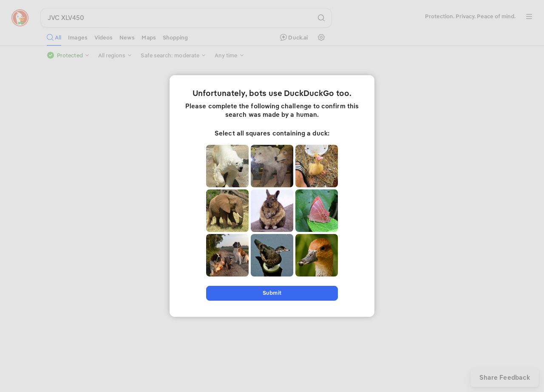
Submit (272, 293)
